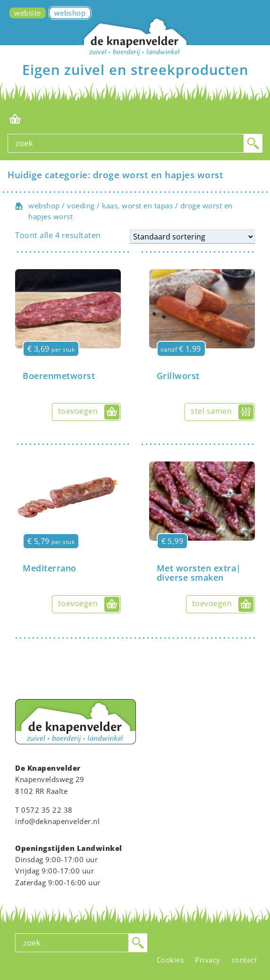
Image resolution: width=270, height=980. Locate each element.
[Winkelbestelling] (192, 237)
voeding (81, 206)
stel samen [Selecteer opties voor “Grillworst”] (211, 411)
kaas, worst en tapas (137, 206)
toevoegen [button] (78, 411)
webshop (44, 206)
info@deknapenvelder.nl (57, 821)
